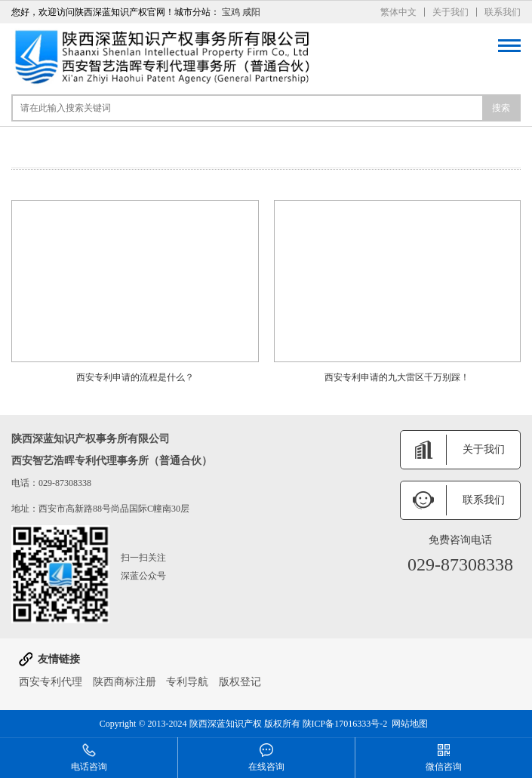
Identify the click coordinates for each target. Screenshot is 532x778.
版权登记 (240, 682)
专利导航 (187, 682)
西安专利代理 (51, 682)
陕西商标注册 (125, 682)
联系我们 (503, 12)
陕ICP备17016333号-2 (345, 724)
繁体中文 (398, 12)
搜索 (501, 108)
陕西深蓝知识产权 (226, 724)
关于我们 (451, 12)
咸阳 (251, 12)
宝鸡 (231, 12)
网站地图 (410, 724)
